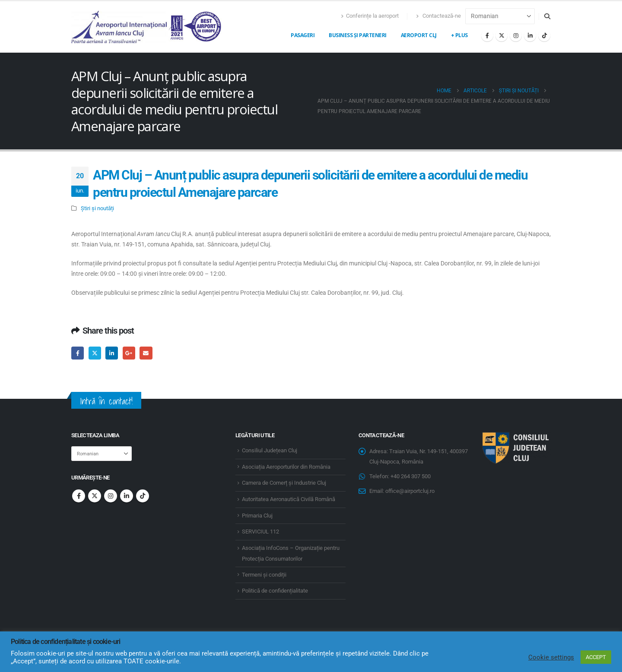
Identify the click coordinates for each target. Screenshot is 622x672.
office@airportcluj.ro (410, 491)
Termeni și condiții (264, 575)
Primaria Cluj (257, 516)
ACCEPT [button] (596, 657)
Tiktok (143, 496)
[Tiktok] (544, 35)
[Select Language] (500, 16)
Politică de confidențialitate (275, 591)
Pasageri (303, 35)
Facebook (78, 353)
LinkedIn (112, 353)
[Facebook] (487, 35)
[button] (547, 16)
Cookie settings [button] (551, 657)
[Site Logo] (147, 27)
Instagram (111, 496)
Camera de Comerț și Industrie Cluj (284, 483)
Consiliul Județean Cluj (270, 450)
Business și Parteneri (358, 35)
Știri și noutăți (97, 208)
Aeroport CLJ (419, 35)
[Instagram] (516, 35)
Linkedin (127, 496)
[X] (501, 35)
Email (146, 353)
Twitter (95, 353)
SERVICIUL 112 (260, 532)
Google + (129, 353)
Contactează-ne (438, 16)
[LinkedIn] (530, 35)
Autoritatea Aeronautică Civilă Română (289, 499)
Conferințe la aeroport (370, 16)
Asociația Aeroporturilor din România (286, 467)
